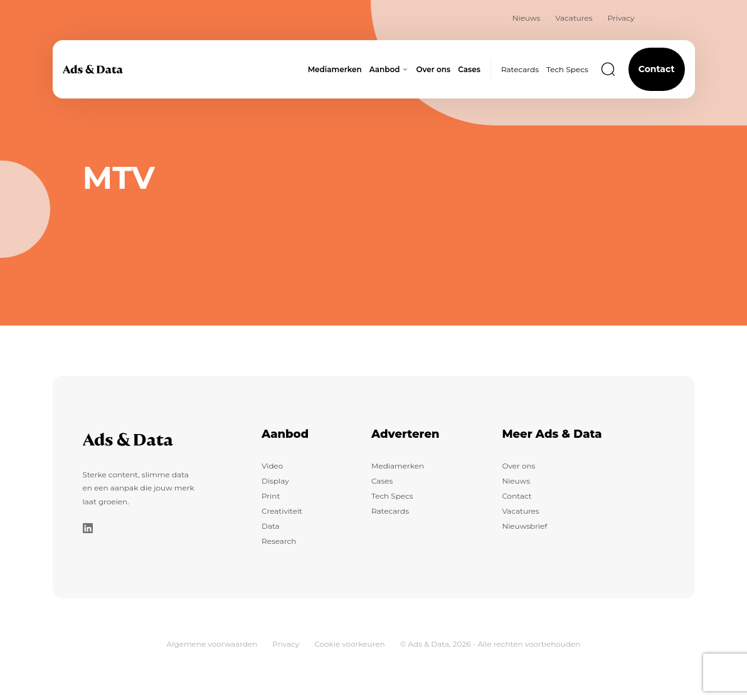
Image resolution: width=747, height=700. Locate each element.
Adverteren (405, 434)
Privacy (621, 18)
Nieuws (527, 18)
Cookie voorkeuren (349, 644)
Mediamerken (398, 466)
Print (271, 496)
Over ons (518, 466)
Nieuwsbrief (524, 526)
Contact (657, 69)
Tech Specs (567, 69)
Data (271, 526)
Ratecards (520, 69)
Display (275, 481)
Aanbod (285, 434)
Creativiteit (282, 511)
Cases (382, 481)
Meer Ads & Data (552, 434)
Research (279, 541)
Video (272, 466)
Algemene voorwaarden (212, 644)
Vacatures (574, 18)
